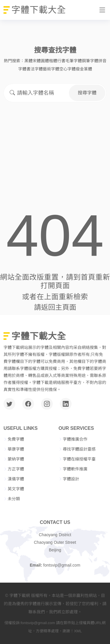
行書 (61, 61)
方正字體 (16, 469)
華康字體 (16, 449)
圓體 (45, 61)
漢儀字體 (16, 479)
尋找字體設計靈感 (79, 449)
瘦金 (80, 69)
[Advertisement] (55, 141)
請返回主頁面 (55, 307)
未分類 (14, 499)
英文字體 (16, 489)
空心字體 (67, 69)
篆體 (88, 69)
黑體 (28, 61)
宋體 (37, 61)
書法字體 (35, 69)
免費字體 (16, 439)
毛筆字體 (74, 61)
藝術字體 (51, 69)
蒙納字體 (16, 459)
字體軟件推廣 (75, 469)
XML (78, 631)
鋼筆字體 (90, 61)
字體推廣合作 (75, 439)
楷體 (53, 61)
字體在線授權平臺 (79, 459)
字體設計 (71, 479)
